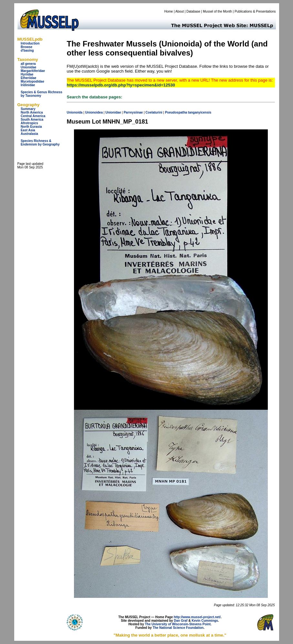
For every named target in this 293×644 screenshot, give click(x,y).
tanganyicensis (200, 112)
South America (32, 120)
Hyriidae (27, 74)
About (180, 11)
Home (168, 11)
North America (32, 112)
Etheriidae (28, 78)
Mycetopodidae (32, 81)
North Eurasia (31, 127)
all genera (28, 64)
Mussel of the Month (217, 11)
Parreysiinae (133, 112)
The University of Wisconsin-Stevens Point (178, 624)
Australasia (29, 134)
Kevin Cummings (205, 621)
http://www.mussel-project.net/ (197, 617)
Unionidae (28, 67)
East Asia (28, 130)
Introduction (30, 43)
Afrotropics (29, 123)
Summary (28, 109)
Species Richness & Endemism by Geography (40, 143)
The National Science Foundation (178, 628)
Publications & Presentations (255, 11)
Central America (33, 116)
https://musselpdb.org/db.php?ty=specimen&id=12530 (121, 85)
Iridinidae (28, 85)
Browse (26, 47)
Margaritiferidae (33, 71)
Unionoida (75, 112)
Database (193, 11)
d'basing (27, 50)
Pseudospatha (176, 112)
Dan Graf (181, 621)
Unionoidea (94, 112)
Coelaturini (154, 112)
